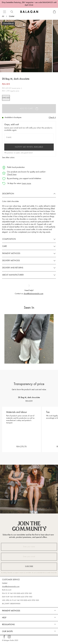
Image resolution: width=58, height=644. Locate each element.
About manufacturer (13, 275)
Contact (5, 583)
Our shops (7, 632)
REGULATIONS (8, 625)
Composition (9, 239)
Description (8, 194)
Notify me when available (29, 147)
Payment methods (11, 253)
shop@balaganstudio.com (33, 294)
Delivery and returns (13, 268)
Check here (12, 175)
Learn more (26, 183)
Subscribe (29, 567)
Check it (52, 118)
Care (5, 246)
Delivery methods (11, 261)
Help (4, 618)
